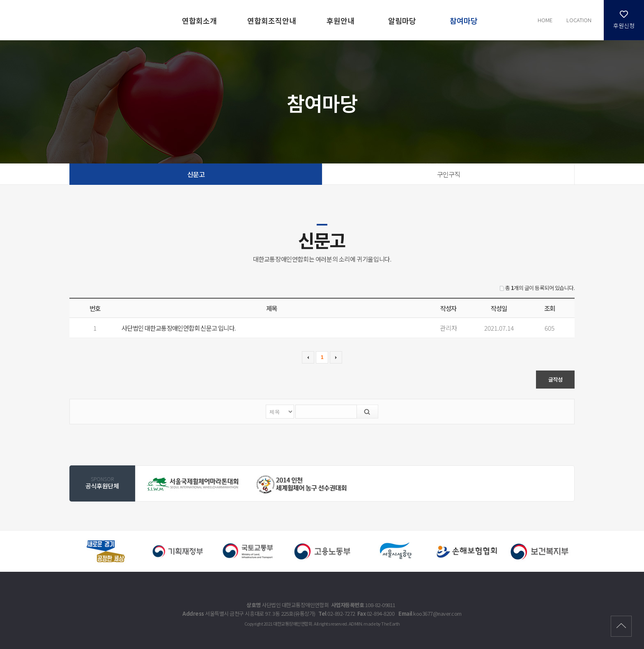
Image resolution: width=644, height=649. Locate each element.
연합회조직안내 (272, 21)
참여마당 (464, 21)
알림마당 (402, 21)
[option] (193, 484)
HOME (545, 20)
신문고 (196, 174)
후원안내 (340, 21)
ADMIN (355, 624)
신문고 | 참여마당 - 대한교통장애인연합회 (78, 19)
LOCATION (579, 20)
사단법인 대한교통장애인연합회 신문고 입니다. (179, 328)
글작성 (555, 379)
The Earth (391, 624)
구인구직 (448, 174)
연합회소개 (199, 21)
